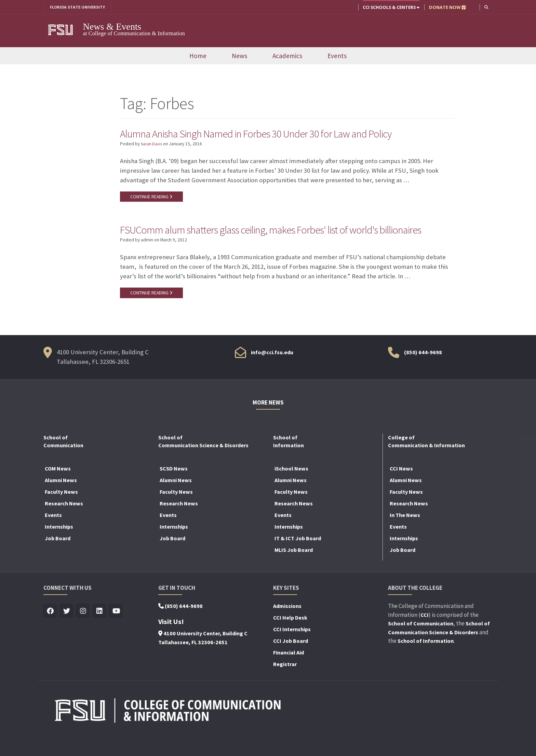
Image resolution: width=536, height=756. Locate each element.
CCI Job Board (291, 660)
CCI (425, 634)
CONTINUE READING (152, 198)
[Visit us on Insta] (83, 630)
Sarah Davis (152, 145)
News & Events (112, 27)
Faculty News (61, 511)
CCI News (401, 488)
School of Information (426, 660)
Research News (64, 522)
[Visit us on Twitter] (67, 630)
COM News (58, 488)
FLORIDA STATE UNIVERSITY (80, 7)
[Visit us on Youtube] (116, 630)
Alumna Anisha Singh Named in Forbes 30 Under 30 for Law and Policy (273, 134)
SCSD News (174, 488)
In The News (405, 534)
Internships (59, 546)
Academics (287, 56)
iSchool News (291, 488)
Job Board (58, 557)
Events (337, 56)
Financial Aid (289, 672)
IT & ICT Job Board (298, 557)
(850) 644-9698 (423, 371)
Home (198, 56)
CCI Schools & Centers (390, 7)
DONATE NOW (447, 7)
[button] (486, 7)
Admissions (287, 625)
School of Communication (421, 642)
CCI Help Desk (290, 637)
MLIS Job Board (294, 569)
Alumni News (61, 499)
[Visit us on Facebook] (50, 630)
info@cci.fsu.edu (272, 371)
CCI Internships (292, 648)
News (239, 56)
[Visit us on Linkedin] (100, 630)
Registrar (285, 683)
